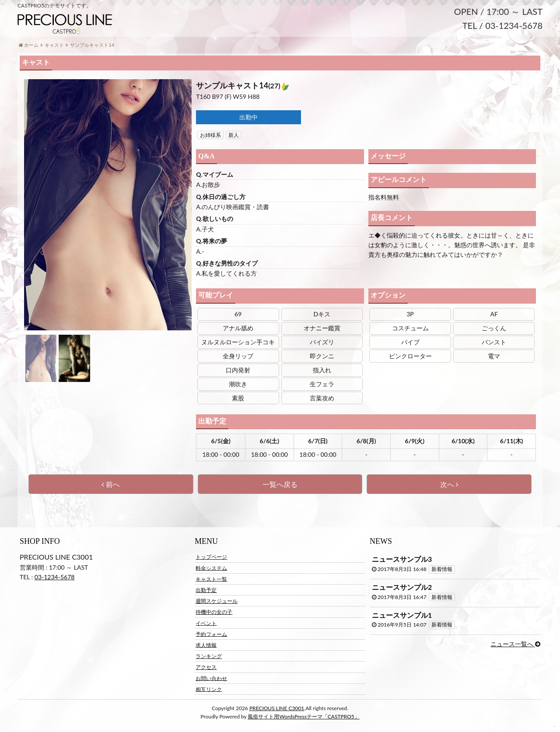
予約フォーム (211, 636)
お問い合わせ (211, 680)
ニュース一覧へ (515, 646)
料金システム (211, 570)
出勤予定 (206, 592)
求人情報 (206, 647)
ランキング (209, 658)
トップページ (211, 559)
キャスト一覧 (211, 581)
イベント (206, 625)
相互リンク (209, 691)
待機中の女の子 (214, 614)
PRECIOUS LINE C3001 (277, 710)
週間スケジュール (217, 603)
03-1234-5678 (55, 580)
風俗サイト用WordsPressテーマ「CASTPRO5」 (303, 719)
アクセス (206, 669)
